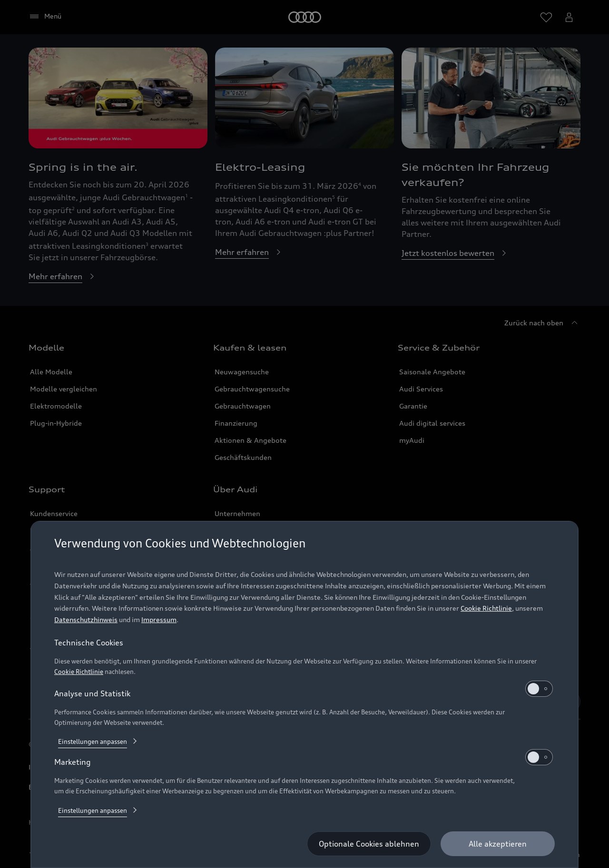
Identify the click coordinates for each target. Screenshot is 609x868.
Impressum (159, 619)
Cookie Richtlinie (486, 608)
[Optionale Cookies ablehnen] (369, 844)
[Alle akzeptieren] (498, 844)
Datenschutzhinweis (86, 619)
